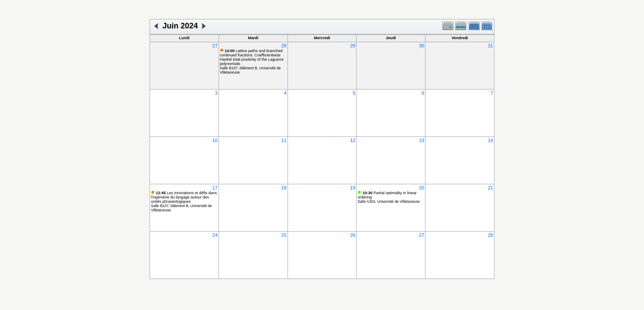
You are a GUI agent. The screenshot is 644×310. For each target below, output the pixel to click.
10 (215, 140)
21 (491, 188)
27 (215, 46)
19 (353, 188)
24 (215, 235)
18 (284, 188)
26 (353, 235)
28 (284, 46)
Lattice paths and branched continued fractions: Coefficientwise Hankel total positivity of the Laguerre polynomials (252, 57)
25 (284, 235)
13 (422, 140)
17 (215, 188)
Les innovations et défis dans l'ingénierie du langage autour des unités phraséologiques (184, 197)
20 (422, 188)
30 (422, 46)
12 (353, 140)
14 (491, 140)
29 (353, 46)
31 (491, 46)
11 (284, 140)
